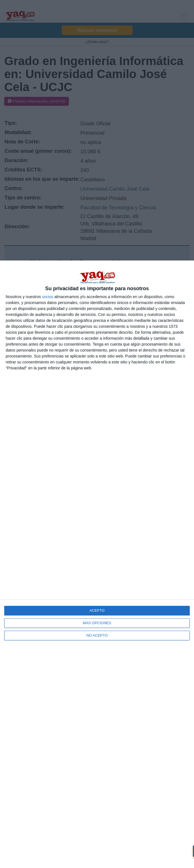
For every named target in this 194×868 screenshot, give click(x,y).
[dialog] (97, 564)
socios (48, 297)
